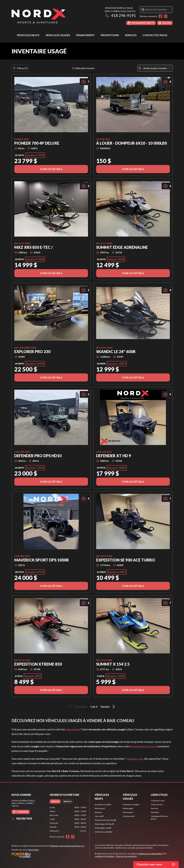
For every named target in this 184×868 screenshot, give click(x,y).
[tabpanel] (68, 819)
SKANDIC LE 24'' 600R (116, 352)
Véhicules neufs (28, 35)
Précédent (78, 707)
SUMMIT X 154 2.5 (113, 664)
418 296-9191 (120, 15)
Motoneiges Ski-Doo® (104, 824)
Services (131, 35)
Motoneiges (128, 808)
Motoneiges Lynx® (103, 828)
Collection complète (103, 832)
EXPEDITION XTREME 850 (38, 664)
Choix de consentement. (126, 856)
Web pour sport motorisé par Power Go (67, 846)
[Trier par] (155, 68)
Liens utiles (159, 795)
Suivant (108, 707)
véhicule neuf (73, 729)
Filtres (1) (20, 68)
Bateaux (98, 812)
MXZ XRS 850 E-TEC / (34, 247)
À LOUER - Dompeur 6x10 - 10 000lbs (132, 143)
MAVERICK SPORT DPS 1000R (42, 560)
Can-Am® (99, 816)
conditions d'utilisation (105, 856)
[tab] (55, 801)
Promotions (110, 35)
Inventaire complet (103, 804)
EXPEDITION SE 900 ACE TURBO (126, 560)
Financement (85, 35)
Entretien (155, 812)
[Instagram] (166, 16)
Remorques (100, 808)
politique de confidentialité (150, 854)
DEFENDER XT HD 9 (114, 456)
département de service (143, 746)
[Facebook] (160, 16)
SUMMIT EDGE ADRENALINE (122, 247)
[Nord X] (38, 16)
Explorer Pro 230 (32, 352)
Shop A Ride (34, 850)
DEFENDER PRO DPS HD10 (38, 456)
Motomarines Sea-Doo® (105, 820)
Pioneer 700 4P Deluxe (37, 143)
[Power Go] (48, 855)
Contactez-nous (155, 35)
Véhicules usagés (58, 35)
